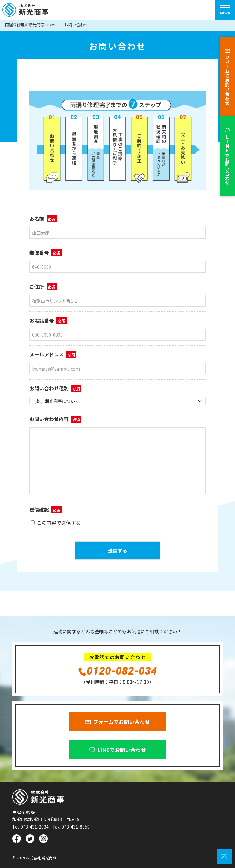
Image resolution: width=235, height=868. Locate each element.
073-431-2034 (35, 827)
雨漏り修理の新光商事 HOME (31, 25)
